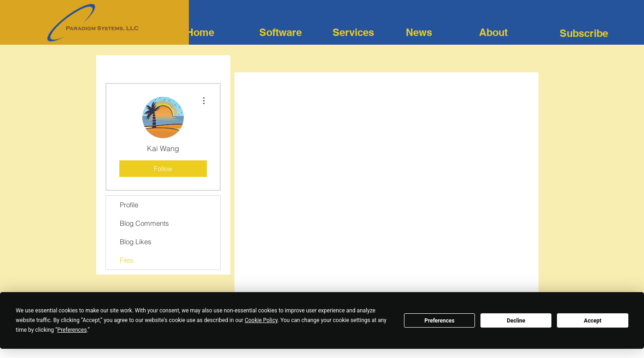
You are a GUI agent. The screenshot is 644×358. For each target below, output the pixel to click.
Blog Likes (136, 242)
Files (127, 260)
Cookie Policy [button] (261, 320)
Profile (129, 205)
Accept (593, 321)
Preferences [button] (72, 330)
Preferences (439, 321)
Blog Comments (144, 223)
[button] (584, 33)
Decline (516, 321)
